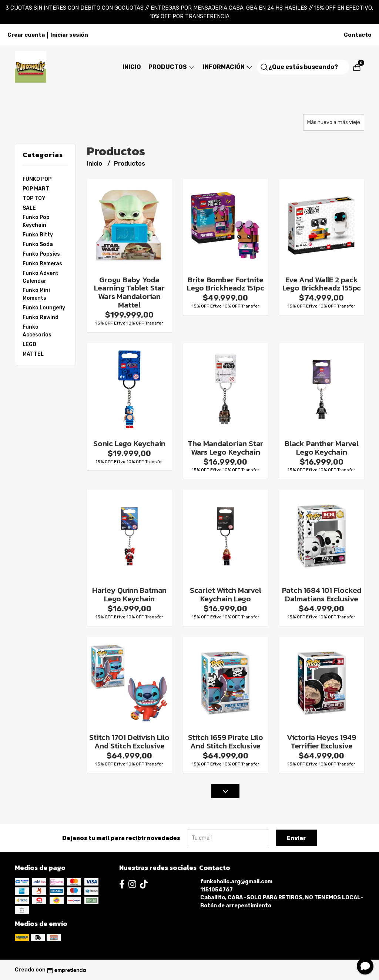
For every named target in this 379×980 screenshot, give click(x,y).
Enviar (296, 838)
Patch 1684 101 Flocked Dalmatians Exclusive (322, 594)
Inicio (132, 67)
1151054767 (217, 890)
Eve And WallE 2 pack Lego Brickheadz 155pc (322, 284)
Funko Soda (38, 244)
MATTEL (33, 354)
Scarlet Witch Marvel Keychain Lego (226, 594)
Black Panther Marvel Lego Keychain (322, 448)
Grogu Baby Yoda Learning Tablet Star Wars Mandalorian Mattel (129, 292)
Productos (172, 67)
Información (228, 67)
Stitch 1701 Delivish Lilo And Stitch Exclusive (129, 741)
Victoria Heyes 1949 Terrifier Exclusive (322, 741)
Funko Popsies (41, 254)
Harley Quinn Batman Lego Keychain (129, 594)
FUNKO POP (37, 179)
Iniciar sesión (69, 35)
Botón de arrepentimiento (236, 906)
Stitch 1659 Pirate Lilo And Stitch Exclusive (226, 741)
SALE (29, 208)
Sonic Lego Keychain (129, 443)
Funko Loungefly (44, 308)
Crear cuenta (26, 35)
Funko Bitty (38, 235)
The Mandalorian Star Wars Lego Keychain (225, 448)
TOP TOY (34, 198)
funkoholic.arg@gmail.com (236, 882)
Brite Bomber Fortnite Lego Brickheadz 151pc (226, 284)
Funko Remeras (42, 263)
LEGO (29, 344)
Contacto (358, 35)
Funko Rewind (41, 317)
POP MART (36, 189)
